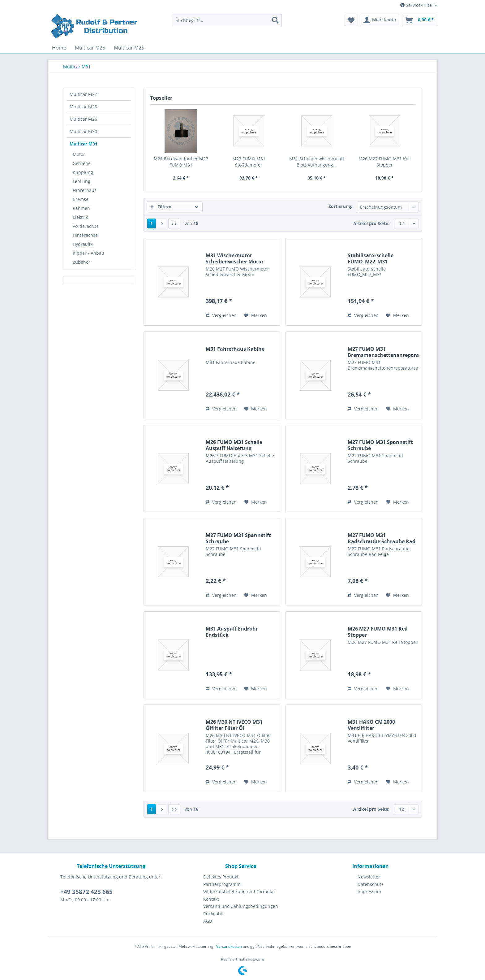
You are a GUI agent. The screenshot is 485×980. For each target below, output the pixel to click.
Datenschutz (371, 884)
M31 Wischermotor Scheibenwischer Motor (235, 258)
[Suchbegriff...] (227, 20)
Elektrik (80, 217)
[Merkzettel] (351, 20)
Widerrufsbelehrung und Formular (239, 892)
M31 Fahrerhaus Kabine (235, 349)
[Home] (59, 48)
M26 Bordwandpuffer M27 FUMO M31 (181, 162)
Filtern (161, 207)
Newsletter (369, 877)
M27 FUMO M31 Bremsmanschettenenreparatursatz (383, 352)
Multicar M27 (83, 94)
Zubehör (82, 262)
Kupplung (83, 172)
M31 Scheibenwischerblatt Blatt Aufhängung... (317, 162)
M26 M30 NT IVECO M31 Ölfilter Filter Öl (234, 725)
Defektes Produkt (221, 877)
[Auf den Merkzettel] (255, 315)
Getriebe (82, 163)
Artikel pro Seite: (371, 223)
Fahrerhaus (85, 190)
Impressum (369, 892)
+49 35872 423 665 (86, 892)
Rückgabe (213, 914)
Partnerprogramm (222, 884)
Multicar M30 (83, 131)
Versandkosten (229, 946)
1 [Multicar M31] (152, 223)
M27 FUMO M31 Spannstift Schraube (380, 445)
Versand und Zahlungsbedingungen (241, 906)
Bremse (81, 199)
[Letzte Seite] (174, 223)
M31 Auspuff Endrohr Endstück (232, 632)
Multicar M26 (83, 119)
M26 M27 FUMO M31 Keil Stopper (385, 162)
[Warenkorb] (420, 20)
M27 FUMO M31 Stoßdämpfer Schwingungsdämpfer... (249, 162)
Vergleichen (221, 315)
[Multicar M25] (90, 48)
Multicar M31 (84, 144)
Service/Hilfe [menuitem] (417, 5)
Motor (79, 154)
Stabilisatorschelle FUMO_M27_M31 (371, 258)
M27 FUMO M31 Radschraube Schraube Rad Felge (382, 538)
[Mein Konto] (380, 20)
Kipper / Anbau (88, 253)
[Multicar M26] (129, 48)
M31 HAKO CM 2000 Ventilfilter (371, 725)
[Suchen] (275, 20)
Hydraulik (83, 244)
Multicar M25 (83, 107)
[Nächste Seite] (162, 223)
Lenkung (82, 181)
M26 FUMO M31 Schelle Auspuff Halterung (234, 445)
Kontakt (211, 899)
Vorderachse (86, 226)
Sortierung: (340, 206)
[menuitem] (227, 23)
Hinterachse (85, 235)
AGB (208, 921)
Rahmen (81, 208)
